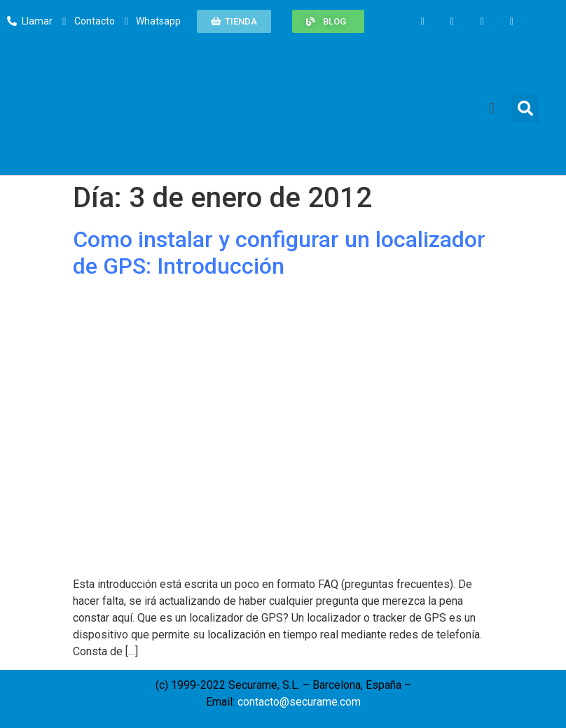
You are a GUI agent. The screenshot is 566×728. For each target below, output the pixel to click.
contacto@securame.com (299, 702)
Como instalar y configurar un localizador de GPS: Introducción (279, 253)
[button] (234, 21)
